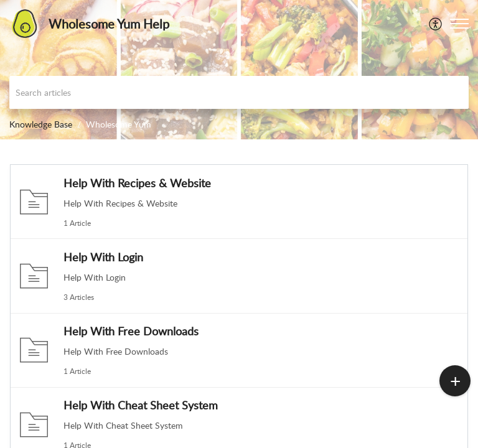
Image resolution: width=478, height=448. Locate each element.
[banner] (239, 70)
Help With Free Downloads (131, 331)
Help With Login (103, 257)
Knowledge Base (41, 124)
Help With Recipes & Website (137, 183)
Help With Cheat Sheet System (141, 405)
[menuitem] (436, 24)
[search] (239, 92)
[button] (436, 24)
